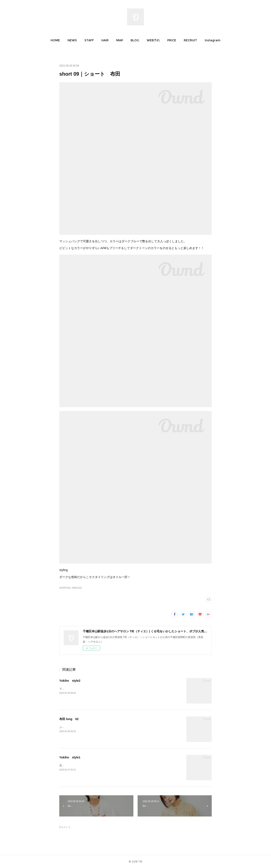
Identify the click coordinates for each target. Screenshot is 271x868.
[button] (55, 40)
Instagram (213, 40)
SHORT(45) (65, 588)
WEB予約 (153, 40)
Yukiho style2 (70, 681)
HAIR (105, 40)
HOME (55, 40)
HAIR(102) (77, 588)
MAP (120, 40)
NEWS (72, 40)
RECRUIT (190, 40)
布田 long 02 (69, 719)
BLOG (135, 40)
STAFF (89, 40)
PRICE (172, 40)
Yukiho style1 (70, 757)
